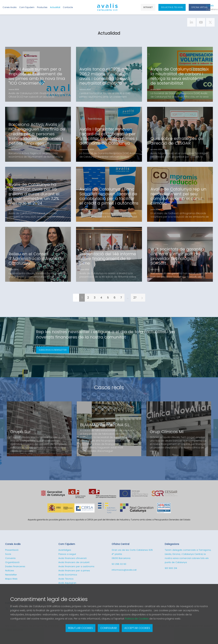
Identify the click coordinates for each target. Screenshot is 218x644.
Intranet (148, 7)
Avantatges (65, 550)
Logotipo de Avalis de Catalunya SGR (107, 9)
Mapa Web (11, 579)
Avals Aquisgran (67, 583)
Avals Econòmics (68, 575)
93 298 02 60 (119, 564)
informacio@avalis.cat (124, 570)
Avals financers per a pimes (74, 571)
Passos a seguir (67, 554)
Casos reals (109, 387)
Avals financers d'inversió (73, 558)
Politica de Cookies (137, 619)
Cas (211, 9)
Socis (8, 554)
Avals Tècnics (66, 579)
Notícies (10, 571)
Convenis (10, 558)
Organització (12, 562)
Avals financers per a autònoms (76, 566)
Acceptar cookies (137, 628)
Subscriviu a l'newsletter (53, 350)
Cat (210, 6)
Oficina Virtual (200, 7)
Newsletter (11, 575)
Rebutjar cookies (80, 628)
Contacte (68, 7)
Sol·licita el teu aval (172, 7)
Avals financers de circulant (74, 562)
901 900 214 (171, 568)
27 (135, 298)
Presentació (12, 550)
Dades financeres (15, 566)
